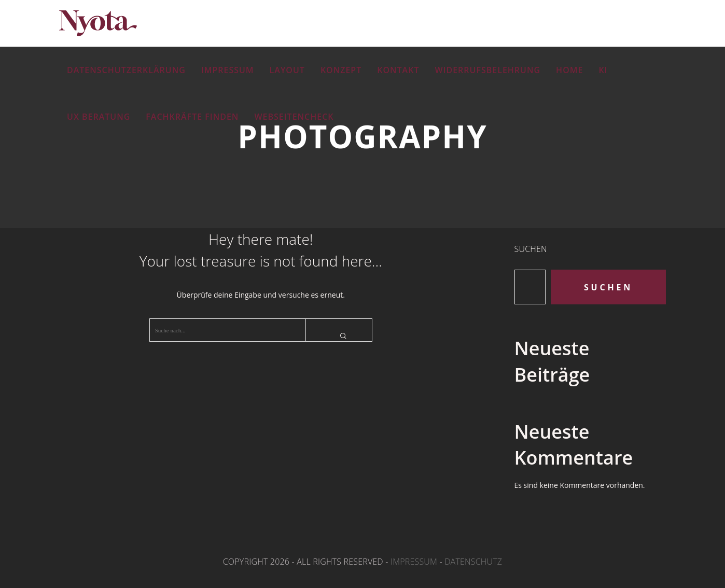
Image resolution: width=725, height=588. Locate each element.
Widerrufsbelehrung (487, 70)
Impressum (228, 70)
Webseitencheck (294, 117)
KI (603, 70)
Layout (287, 70)
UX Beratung (99, 117)
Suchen (531, 249)
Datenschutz (473, 562)
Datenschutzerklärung (126, 70)
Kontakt (398, 70)
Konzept (341, 70)
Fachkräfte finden (192, 117)
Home (569, 70)
